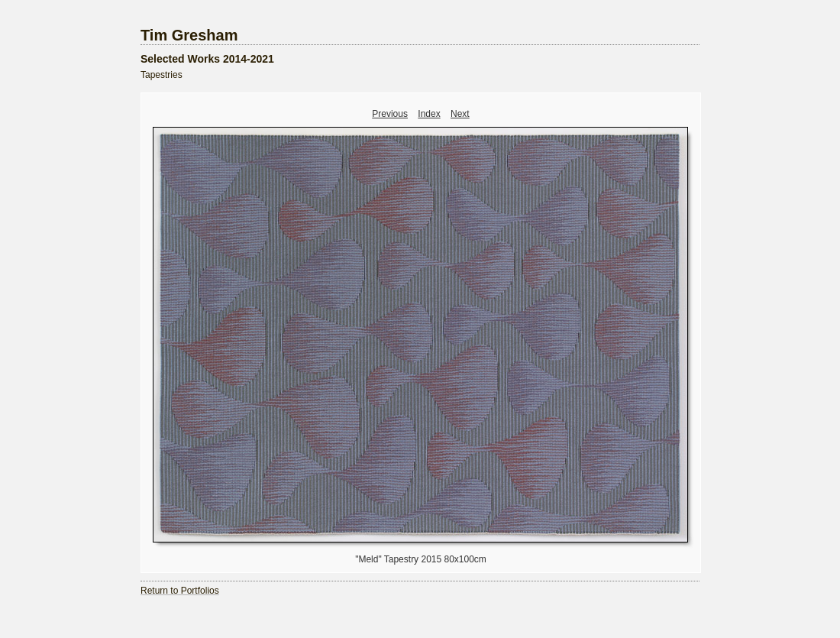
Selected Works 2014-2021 (207, 59)
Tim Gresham (189, 35)
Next (460, 114)
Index (429, 114)
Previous (390, 114)
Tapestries (162, 75)
